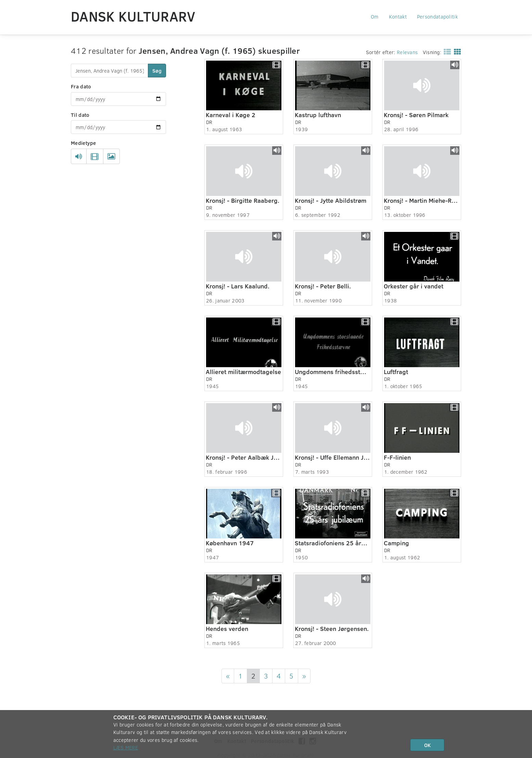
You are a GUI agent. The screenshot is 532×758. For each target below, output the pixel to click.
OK (427, 745)
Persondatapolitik (437, 16)
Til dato (80, 115)
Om (375, 16)
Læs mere (126, 747)
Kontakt (398, 16)
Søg (157, 71)
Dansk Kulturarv (133, 16)
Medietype (84, 143)
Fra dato (81, 86)
